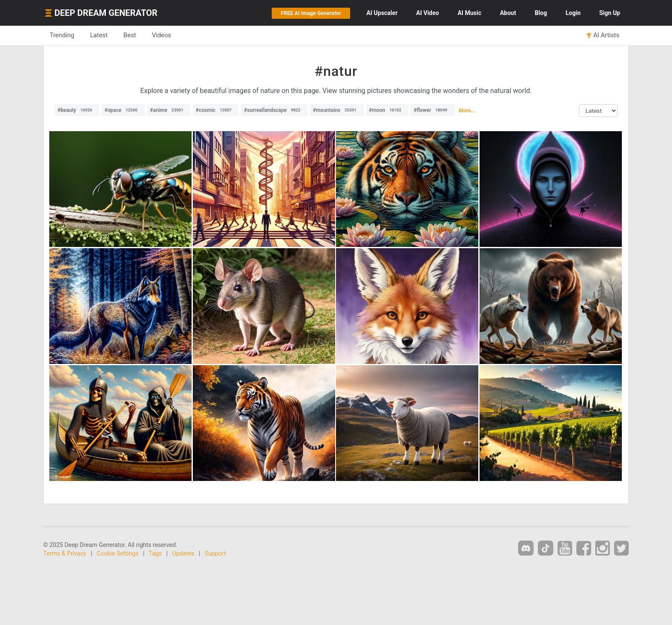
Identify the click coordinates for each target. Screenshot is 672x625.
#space (123, 110)
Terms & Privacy (65, 553)
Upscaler (382, 13)
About (508, 13)
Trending (62, 35)
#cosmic (216, 110)
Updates (183, 553)
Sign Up (610, 13)
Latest (99, 35)
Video (427, 13)
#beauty (77, 110)
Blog (541, 13)
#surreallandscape (274, 110)
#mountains (337, 110)
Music (469, 13)
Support (215, 553)
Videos (161, 35)
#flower (432, 110)
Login (573, 13)
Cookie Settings (118, 553)
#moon (387, 110)
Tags (155, 553)
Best (130, 35)
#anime (169, 110)
